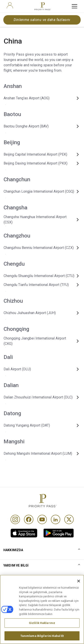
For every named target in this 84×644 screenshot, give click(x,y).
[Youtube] (42, 519)
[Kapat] (79, 587)
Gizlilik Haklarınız (42, 629)
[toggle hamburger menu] (74, 6)
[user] (10, 5)
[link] (24, 533)
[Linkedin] (56, 519)
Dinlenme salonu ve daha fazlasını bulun (42, 21)
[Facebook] (29, 519)
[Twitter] (69, 519)
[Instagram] (15, 519)
